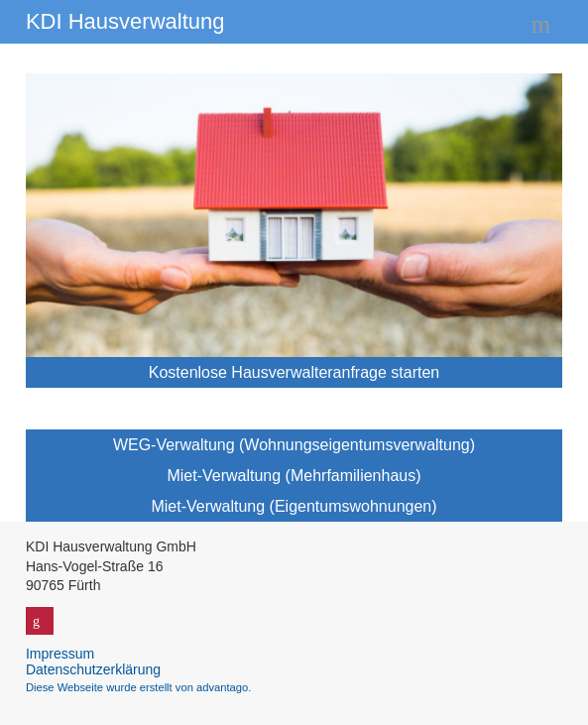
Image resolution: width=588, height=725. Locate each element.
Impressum (60, 654)
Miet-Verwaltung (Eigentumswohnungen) (294, 506)
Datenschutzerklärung (93, 669)
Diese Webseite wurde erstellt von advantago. (138, 687)
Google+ (40, 621)
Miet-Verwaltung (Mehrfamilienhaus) (294, 476)
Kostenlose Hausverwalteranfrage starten (294, 372)
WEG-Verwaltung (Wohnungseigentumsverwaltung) (294, 445)
